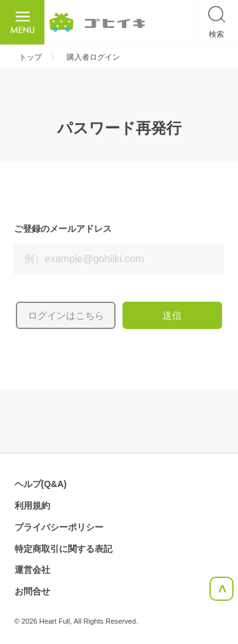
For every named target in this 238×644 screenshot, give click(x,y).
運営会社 (32, 570)
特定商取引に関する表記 (63, 549)
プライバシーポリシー (59, 527)
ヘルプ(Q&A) (41, 484)
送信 (172, 315)
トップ (30, 57)
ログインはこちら (66, 315)
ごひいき (97, 22)
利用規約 (32, 506)
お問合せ (32, 591)
